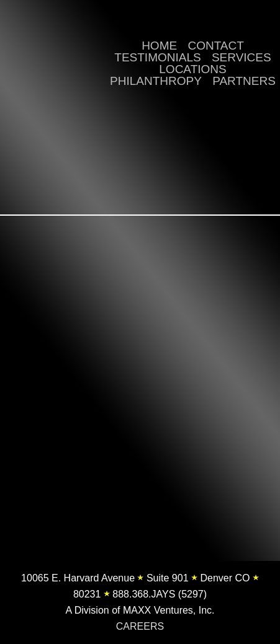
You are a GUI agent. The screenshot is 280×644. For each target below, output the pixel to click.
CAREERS (140, 626)
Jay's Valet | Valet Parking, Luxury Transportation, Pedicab (50, 57)
